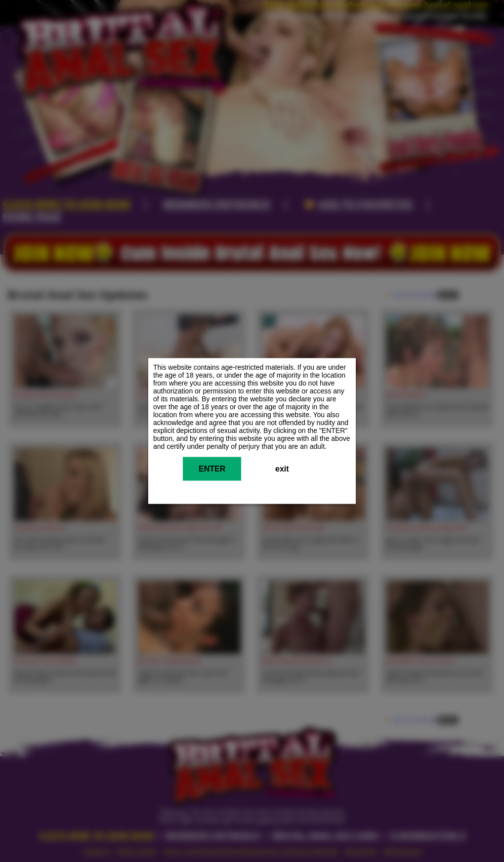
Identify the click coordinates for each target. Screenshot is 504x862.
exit (282, 469)
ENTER (212, 469)
